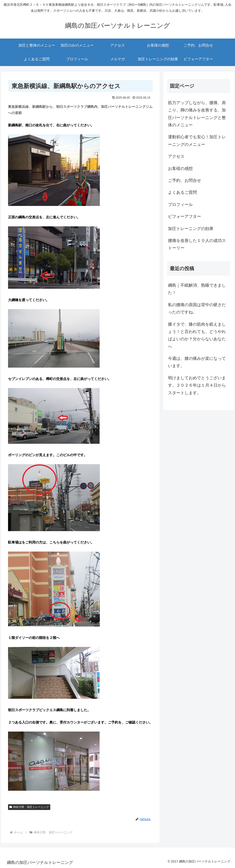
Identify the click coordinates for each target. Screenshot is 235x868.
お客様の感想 (180, 169)
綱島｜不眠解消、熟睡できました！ (197, 289)
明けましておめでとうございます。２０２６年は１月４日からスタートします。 (197, 385)
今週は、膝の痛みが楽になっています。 (197, 362)
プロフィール (180, 205)
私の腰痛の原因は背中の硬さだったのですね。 (197, 308)
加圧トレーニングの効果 (191, 229)
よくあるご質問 (182, 192)
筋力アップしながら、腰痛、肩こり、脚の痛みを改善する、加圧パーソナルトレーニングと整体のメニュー (197, 114)
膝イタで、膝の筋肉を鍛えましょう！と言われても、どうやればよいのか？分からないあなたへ (197, 335)
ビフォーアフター (185, 216)
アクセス (176, 156)
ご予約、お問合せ (185, 180)
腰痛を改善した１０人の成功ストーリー (197, 244)
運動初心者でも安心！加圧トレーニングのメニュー (197, 141)
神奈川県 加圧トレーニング (29, 807)
